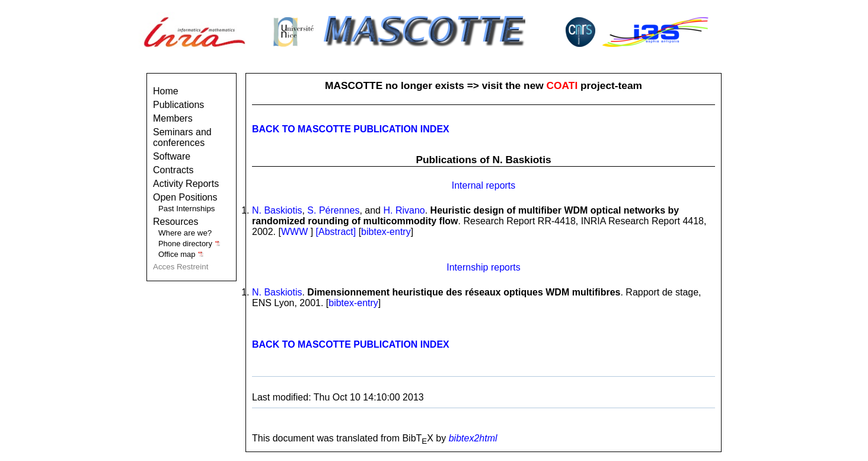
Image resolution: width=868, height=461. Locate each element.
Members (173, 118)
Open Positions (185, 197)
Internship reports (484, 267)
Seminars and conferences (182, 137)
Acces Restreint (181, 267)
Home (166, 91)
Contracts (173, 170)
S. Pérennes (333, 210)
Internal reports (484, 185)
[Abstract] (337, 232)
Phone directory (189, 244)
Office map (181, 254)
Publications (178, 105)
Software (172, 156)
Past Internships (187, 209)
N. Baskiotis (277, 210)
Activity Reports (186, 184)
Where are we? (185, 233)
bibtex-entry (386, 232)
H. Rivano (404, 210)
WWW (294, 232)
